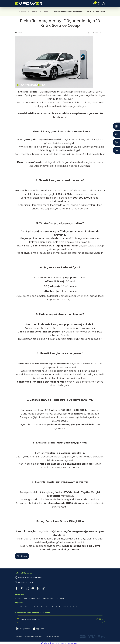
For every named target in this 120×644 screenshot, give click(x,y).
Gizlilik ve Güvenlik (41, 607)
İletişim (27, 598)
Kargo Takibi (59, 598)
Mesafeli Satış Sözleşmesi (24, 607)
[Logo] (52, 4)
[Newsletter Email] (60, 619)
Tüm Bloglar (22, 556)
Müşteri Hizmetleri (29, 577)
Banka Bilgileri (48, 598)
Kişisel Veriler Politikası (71, 607)
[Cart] (94, 4)
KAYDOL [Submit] (99, 619)
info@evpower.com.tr (24, 582)
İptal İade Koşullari (55, 607)
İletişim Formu (36, 598)
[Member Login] (104, 4)
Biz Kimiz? (19, 598)
